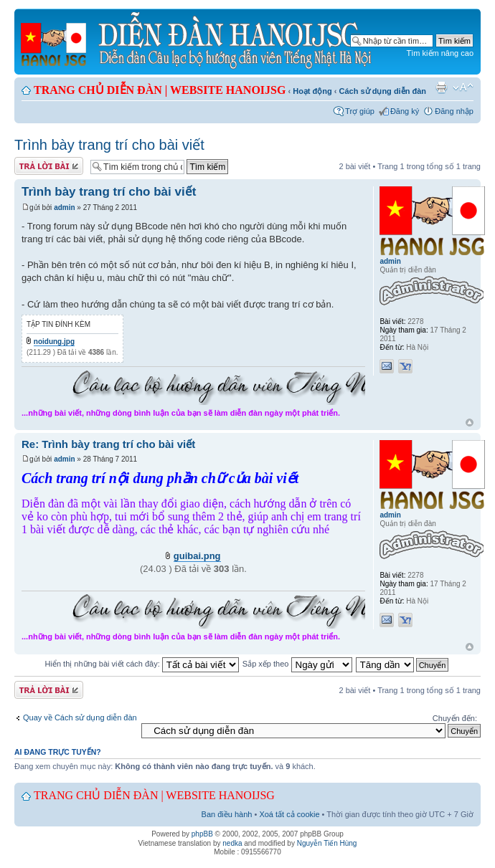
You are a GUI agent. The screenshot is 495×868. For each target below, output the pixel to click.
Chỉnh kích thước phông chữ (463, 87)
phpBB (202, 834)
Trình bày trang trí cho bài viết (109, 145)
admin (64, 208)
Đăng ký (405, 111)
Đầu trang (470, 423)
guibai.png (197, 556)
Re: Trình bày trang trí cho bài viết (108, 444)
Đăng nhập (454, 111)
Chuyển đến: (455, 718)
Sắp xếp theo (297, 664)
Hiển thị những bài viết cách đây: (142, 664)
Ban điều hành (227, 814)
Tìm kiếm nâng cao (440, 53)
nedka (232, 843)
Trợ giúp (360, 111)
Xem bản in (441, 87)
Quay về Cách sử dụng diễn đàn (80, 717)
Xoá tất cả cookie (289, 814)
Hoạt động (312, 91)
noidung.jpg (54, 342)
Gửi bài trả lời (49, 166)
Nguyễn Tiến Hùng (327, 843)
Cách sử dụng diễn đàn (383, 91)
